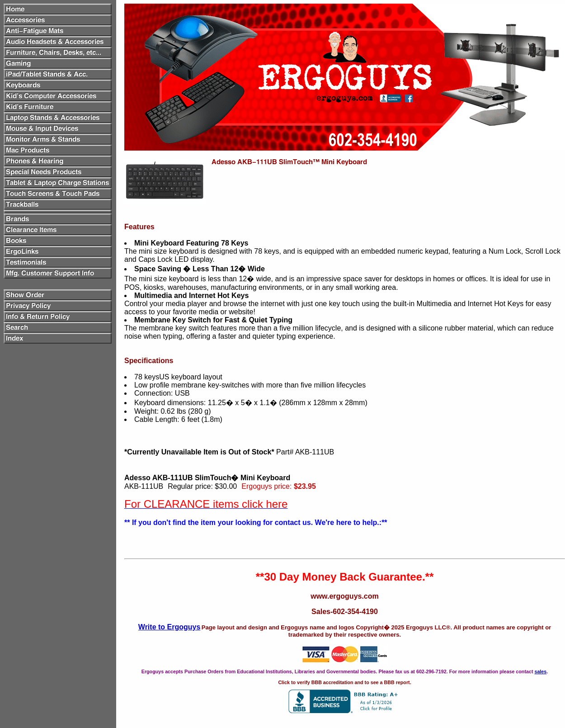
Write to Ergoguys (169, 627)
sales (540, 671)
